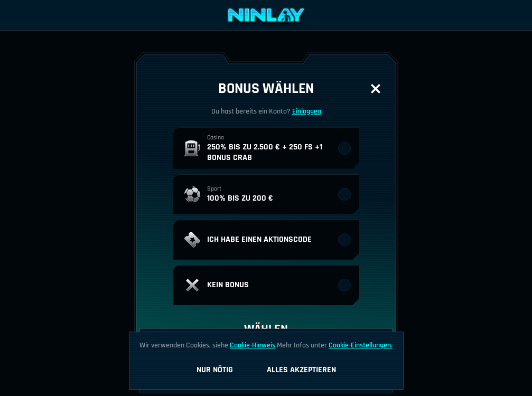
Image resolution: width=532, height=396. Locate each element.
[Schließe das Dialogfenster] (376, 89)
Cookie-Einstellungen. (361, 345)
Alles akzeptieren (301, 370)
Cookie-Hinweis (253, 345)
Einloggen (307, 111)
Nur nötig (215, 370)
